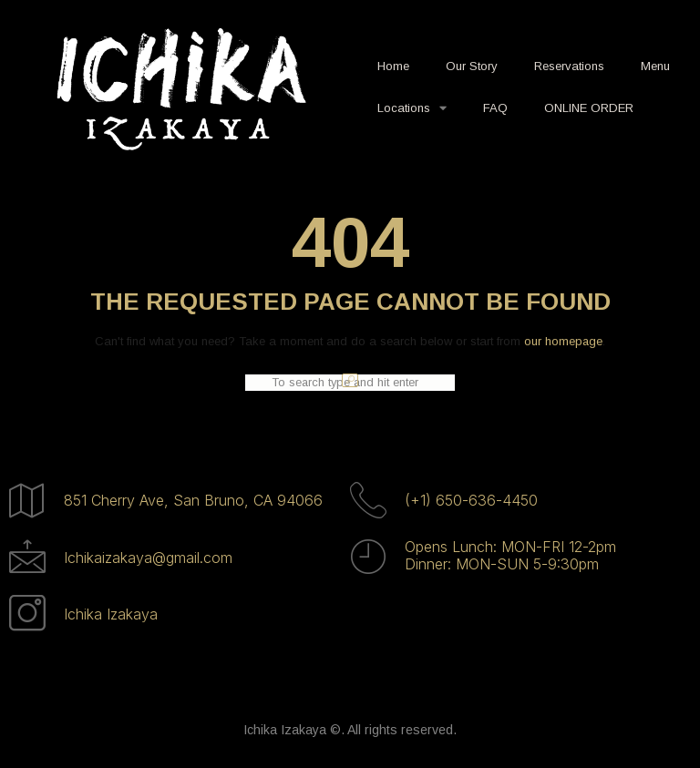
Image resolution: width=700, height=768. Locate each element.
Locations (412, 108)
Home (393, 66)
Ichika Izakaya (111, 614)
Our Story (472, 66)
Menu (655, 66)
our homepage (564, 341)
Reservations (569, 66)
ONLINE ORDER (589, 108)
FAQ (495, 108)
